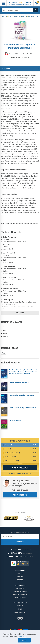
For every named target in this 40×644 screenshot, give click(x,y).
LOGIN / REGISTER (20, 612)
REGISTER (20, 542)
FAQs (20, 609)
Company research (20, 591)
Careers (20, 577)
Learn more (22, 637)
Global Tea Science (15, 420)
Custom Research (20, 594)
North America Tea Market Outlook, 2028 (21, 395)
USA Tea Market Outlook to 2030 (19, 382)
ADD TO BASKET (20, 468)
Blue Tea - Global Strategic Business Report (22, 408)
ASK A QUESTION (20, 495)
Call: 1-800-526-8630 (20, 490)
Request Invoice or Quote (20, 474)
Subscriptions (20, 598)
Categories (20, 588)
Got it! (24, 640)
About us (20, 574)
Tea (4, 353)
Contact (20, 606)
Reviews (20, 580)
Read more (20, 313)
